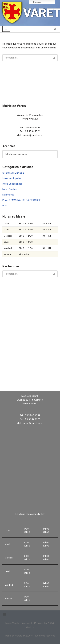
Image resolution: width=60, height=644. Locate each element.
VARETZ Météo (30, 377)
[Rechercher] (55, 29)
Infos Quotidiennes (12, 184)
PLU (4, 206)
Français (36, 2)
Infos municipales (12, 178)
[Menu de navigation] (6, 29)
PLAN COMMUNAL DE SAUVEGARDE (22, 200)
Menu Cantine (10, 189)
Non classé (8, 195)
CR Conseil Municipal (13, 173)
